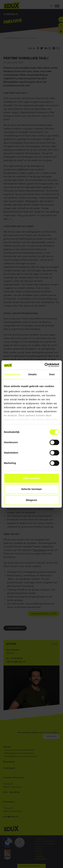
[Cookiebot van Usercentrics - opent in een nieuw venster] (45, 365)
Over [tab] (52, 374)
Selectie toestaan (32, 489)
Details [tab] (32, 374)
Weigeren (32, 500)
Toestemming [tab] (12, 374)
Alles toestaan (32, 478)
